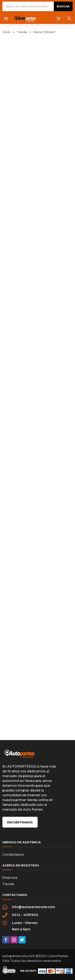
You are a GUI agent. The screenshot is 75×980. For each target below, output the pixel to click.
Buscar (63, 6)
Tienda (22, 32)
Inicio (6, 32)
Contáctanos (13, 855)
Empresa (10, 878)
